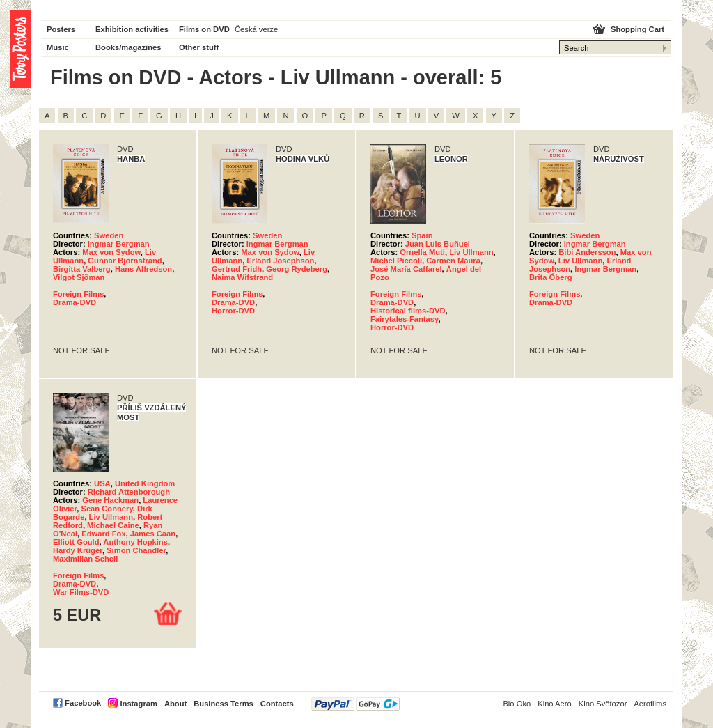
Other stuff (199, 47)
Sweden (109, 235)
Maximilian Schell (85, 559)
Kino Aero (555, 704)
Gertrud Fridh (237, 269)
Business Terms (224, 704)
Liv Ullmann (471, 252)
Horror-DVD (233, 311)
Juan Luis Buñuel (438, 244)
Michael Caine (113, 525)
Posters (61, 29)
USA (102, 483)
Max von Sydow (111, 252)
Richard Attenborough (129, 492)
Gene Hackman (110, 500)
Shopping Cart (637, 29)
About (175, 704)
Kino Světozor (603, 704)
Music (58, 47)
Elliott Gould (76, 542)
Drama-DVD (75, 302)
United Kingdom (145, 483)
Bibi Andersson (587, 252)
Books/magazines (128, 47)
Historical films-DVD (408, 311)
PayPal (355, 704)
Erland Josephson (280, 261)
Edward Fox (103, 534)
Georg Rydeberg (297, 269)
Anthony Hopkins (135, 542)
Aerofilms (650, 704)
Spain (422, 235)
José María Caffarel (406, 269)
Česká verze (256, 29)
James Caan (153, 534)
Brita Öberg (551, 277)
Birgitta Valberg (82, 269)
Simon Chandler (136, 550)
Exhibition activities (132, 29)
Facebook (83, 703)
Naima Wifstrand (242, 277)
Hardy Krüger (78, 550)
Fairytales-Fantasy (404, 319)
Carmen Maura (453, 261)
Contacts (277, 704)
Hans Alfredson (143, 269)
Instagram (138, 704)
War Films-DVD (81, 592)
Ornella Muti (422, 252)
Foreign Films (78, 294)
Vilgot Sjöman (79, 277)
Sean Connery (107, 509)
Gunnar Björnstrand (125, 261)
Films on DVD (204, 29)
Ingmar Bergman (119, 244)
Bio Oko (517, 704)
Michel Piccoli (396, 261)
